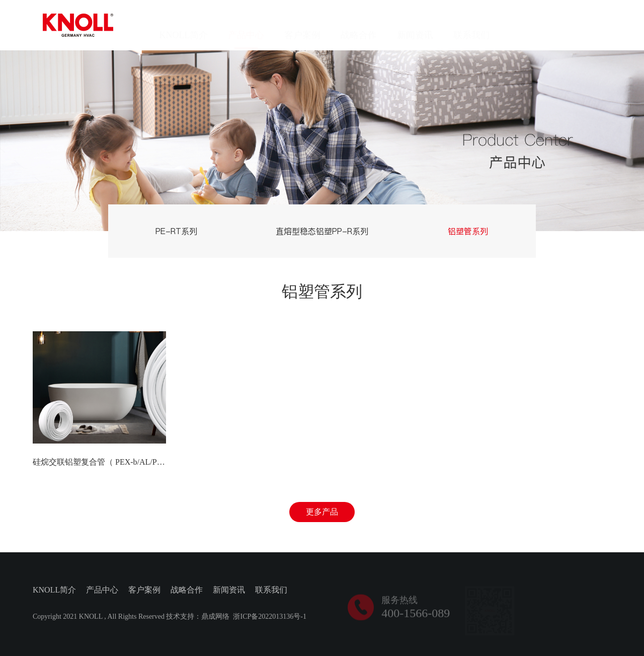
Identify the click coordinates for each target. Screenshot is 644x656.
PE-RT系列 (176, 231)
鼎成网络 (215, 617)
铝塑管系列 (468, 231)
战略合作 (359, 25)
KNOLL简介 (183, 25)
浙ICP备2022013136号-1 (269, 617)
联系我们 (471, 25)
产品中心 (246, 25)
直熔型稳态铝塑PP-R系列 (322, 231)
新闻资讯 (415, 25)
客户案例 (302, 25)
